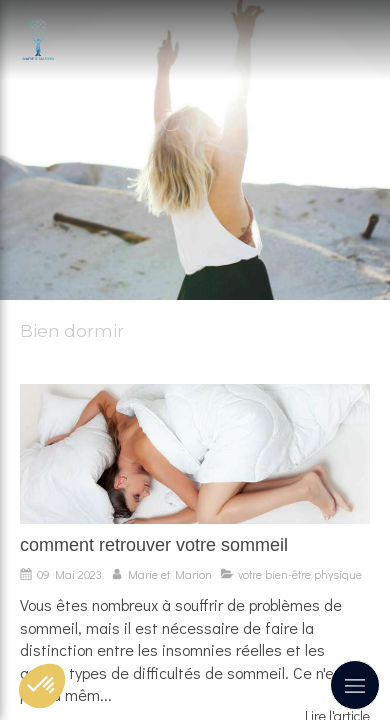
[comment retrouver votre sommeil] (195, 454)
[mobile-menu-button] (355, 685)
